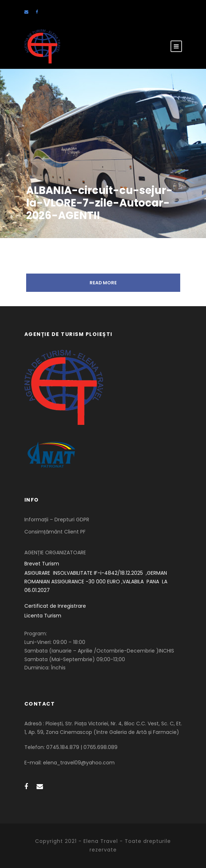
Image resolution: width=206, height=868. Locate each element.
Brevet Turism (42, 564)
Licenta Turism (43, 616)
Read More (103, 283)
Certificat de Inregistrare (55, 606)
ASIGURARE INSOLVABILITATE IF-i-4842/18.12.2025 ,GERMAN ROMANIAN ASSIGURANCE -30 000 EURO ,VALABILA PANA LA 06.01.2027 (97, 582)
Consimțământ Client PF (55, 532)
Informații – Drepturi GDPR (57, 520)
